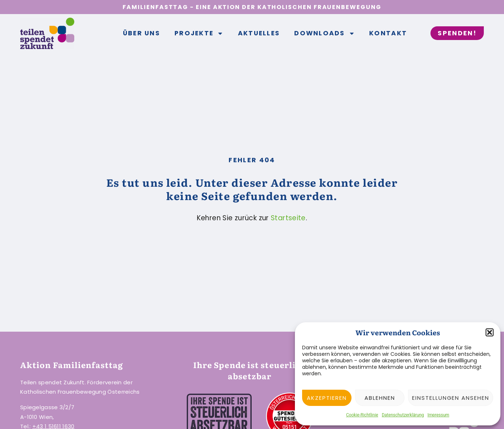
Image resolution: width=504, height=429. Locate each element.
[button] (490, 332)
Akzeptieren (327, 398)
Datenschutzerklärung (403, 415)
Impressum (438, 415)
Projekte (199, 34)
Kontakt (388, 33)
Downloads (324, 34)
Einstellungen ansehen (451, 398)
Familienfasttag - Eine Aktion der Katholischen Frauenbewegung (252, 7)
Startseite (288, 218)
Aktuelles (259, 33)
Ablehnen (380, 398)
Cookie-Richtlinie (362, 415)
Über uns (142, 33)
